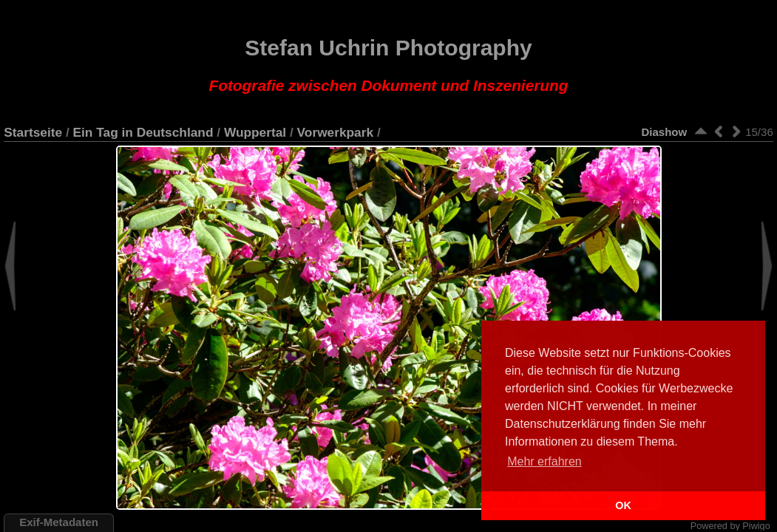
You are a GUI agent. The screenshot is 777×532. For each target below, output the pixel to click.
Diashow (665, 132)
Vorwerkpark (336, 132)
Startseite (33, 132)
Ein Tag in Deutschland (143, 132)
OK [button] (623, 505)
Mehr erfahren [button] (544, 461)
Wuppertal (255, 132)
